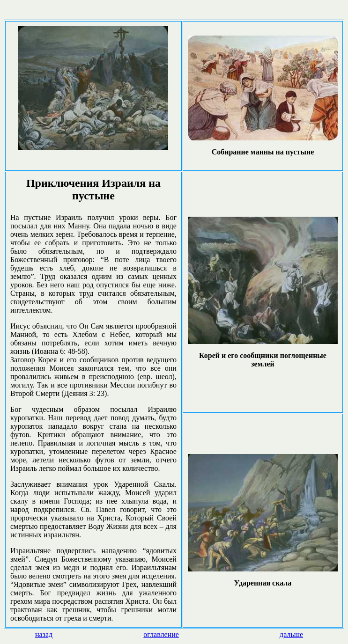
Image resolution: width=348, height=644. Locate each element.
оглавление (161, 634)
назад (44, 634)
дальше (291, 634)
